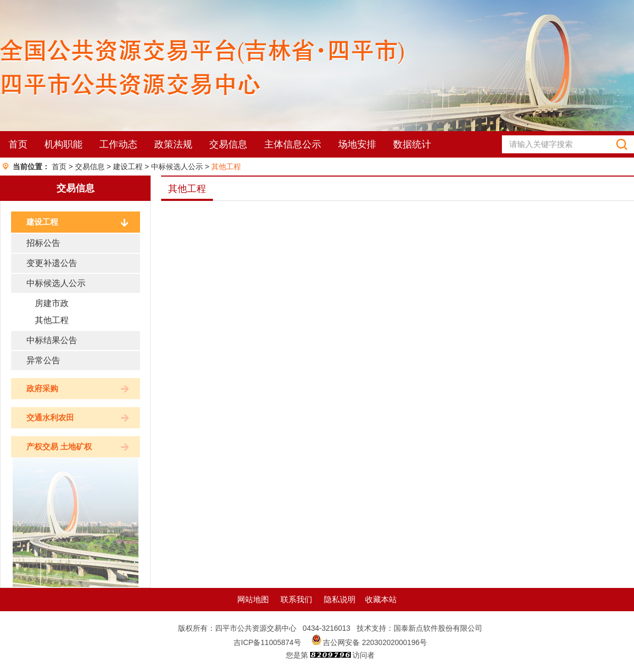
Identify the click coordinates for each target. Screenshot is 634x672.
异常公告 (43, 360)
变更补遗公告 (52, 263)
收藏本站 (381, 599)
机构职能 (63, 144)
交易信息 (228, 144)
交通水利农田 (50, 417)
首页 (18, 144)
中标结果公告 (52, 340)
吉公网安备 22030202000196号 (375, 642)
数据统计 (412, 144)
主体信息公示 (293, 144)
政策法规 (173, 144)
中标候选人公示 (177, 167)
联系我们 (296, 599)
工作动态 (118, 144)
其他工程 (226, 167)
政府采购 (42, 388)
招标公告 (43, 243)
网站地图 (253, 599)
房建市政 (52, 303)
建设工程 (128, 167)
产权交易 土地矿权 (59, 447)
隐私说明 (340, 599)
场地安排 (357, 144)
